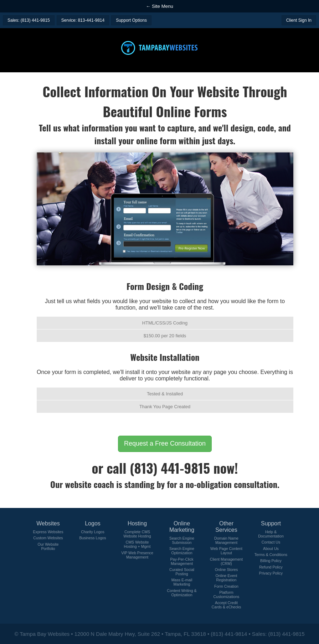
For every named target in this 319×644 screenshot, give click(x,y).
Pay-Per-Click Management (182, 561)
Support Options (131, 20)
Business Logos (92, 538)
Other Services (226, 527)
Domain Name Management (226, 540)
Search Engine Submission (182, 540)
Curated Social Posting (182, 572)
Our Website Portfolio (48, 546)
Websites (48, 523)
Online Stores (227, 570)
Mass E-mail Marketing (182, 582)
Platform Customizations (227, 594)
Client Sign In (299, 20)
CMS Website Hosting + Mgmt (137, 544)
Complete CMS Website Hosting (137, 534)
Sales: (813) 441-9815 (29, 20)
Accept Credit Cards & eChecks (227, 605)
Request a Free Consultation (165, 443)
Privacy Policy (271, 573)
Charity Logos (93, 532)
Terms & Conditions (271, 555)
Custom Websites (48, 538)
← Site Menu (159, 6)
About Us (271, 549)
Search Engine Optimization (182, 551)
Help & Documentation (271, 534)
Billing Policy (271, 561)
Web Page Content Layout (226, 551)
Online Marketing (182, 527)
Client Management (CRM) (226, 561)
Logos (93, 523)
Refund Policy (271, 567)
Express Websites (48, 532)
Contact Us (271, 542)
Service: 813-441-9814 (83, 20)
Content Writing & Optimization (182, 593)
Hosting (137, 523)
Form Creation (226, 586)
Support (271, 523)
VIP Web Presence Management (137, 555)
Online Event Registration (226, 578)
